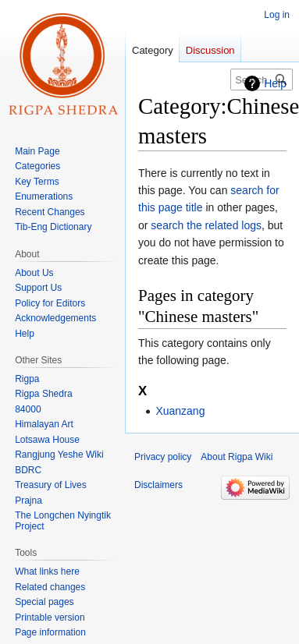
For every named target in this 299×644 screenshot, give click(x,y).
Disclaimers (158, 485)
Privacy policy (163, 457)
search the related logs (206, 225)
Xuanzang (180, 411)
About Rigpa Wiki (237, 457)
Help (275, 83)
